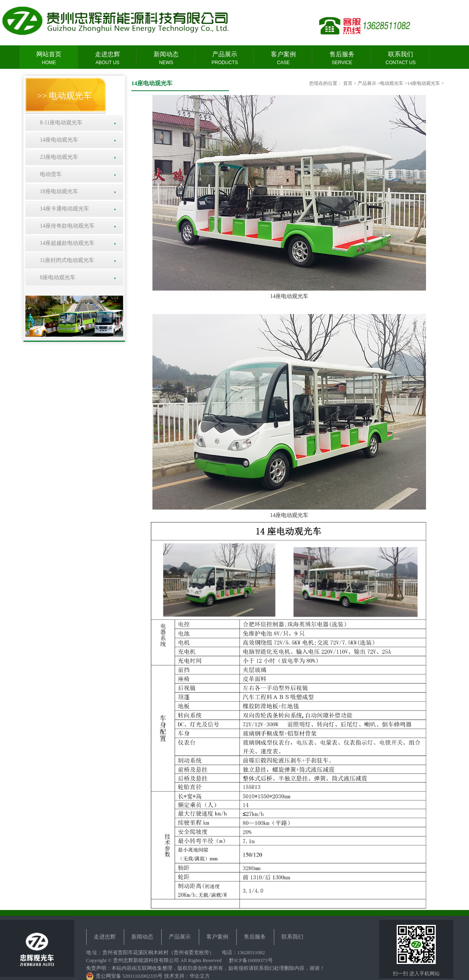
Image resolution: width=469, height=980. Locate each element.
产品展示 (225, 58)
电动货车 (49, 174)
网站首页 (49, 58)
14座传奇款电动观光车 (66, 226)
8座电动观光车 (56, 277)
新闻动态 (166, 58)
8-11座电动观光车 (60, 123)
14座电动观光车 (58, 140)
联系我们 (401, 58)
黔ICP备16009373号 (251, 960)
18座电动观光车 (58, 191)
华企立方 (200, 976)
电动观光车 (392, 83)
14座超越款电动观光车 (66, 243)
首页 (348, 83)
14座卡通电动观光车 (63, 209)
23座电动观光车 (58, 157)
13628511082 (251, 952)
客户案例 (283, 58)
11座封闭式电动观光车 (66, 260)
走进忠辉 (107, 58)
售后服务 (342, 58)
